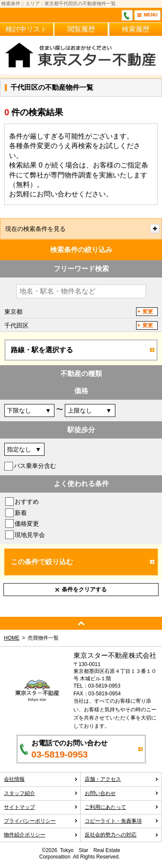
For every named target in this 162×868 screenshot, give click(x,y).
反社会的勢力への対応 (122, 835)
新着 (21, 513)
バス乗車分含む (35, 466)
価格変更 (27, 524)
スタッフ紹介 (41, 793)
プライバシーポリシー (41, 821)
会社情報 (41, 779)
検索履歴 (136, 29)
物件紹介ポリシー (41, 835)
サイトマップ (41, 807)
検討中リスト (26, 29)
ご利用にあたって (122, 807)
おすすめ (27, 502)
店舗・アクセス (122, 779)
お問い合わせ (122, 793)
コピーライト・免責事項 (122, 821)
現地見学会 (30, 535)
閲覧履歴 (81, 29)
